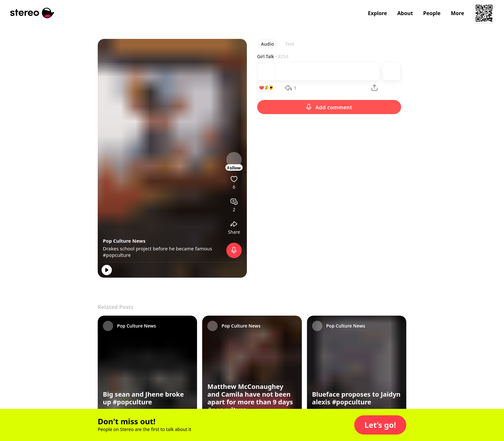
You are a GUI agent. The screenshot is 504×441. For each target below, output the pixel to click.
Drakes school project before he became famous (157, 248)
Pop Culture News (124, 241)
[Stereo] (32, 13)
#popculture (117, 255)
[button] (380, 425)
